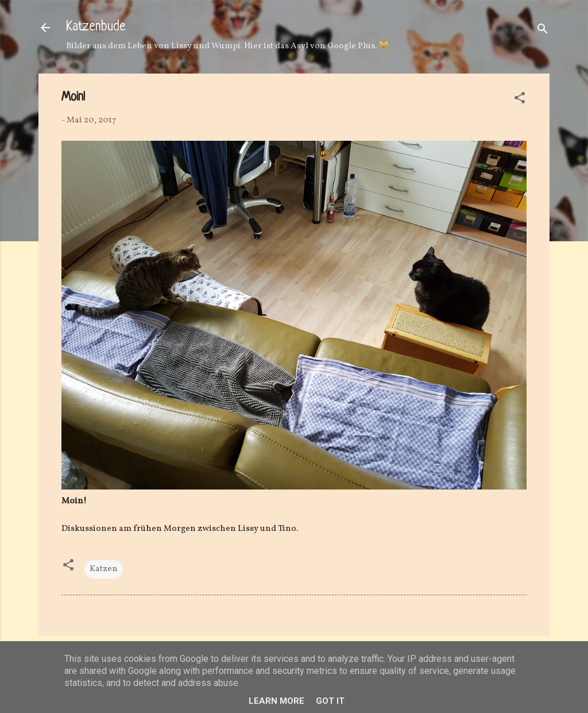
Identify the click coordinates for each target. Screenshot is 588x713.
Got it (330, 701)
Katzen (104, 569)
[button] (520, 100)
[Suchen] (543, 31)
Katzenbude (96, 27)
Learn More (276, 701)
